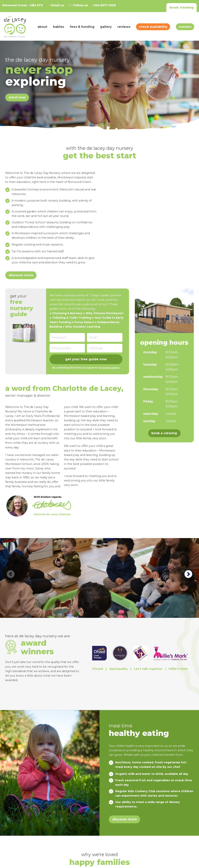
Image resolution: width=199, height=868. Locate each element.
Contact (185, 27)
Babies (59, 27)
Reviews (124, 27)
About (42, 27)
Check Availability (153, 27)
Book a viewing (164, 433)
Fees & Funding (82, 27)
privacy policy (111, 368)
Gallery (106, 27)
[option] (99, 578)
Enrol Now (17, 97)
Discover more (21, 275)
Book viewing (182, 7)
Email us (57, 5)
